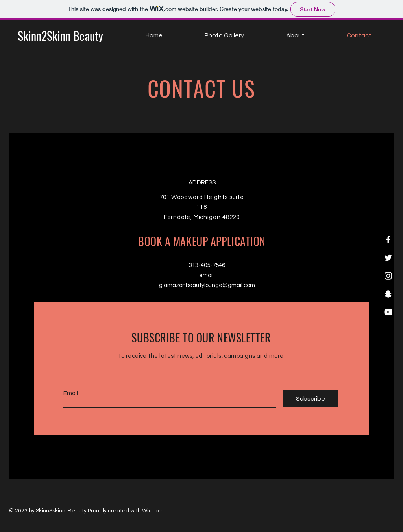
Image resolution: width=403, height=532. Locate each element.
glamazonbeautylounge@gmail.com (207, 285)
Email (71, 393)
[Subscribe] (310, 399)
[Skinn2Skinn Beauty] (60, 36)
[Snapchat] (388, 294)
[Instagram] (388, 276)
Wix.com (153, 511)
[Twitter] (388, 258)
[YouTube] (388, 312)
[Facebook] (388, 240)
